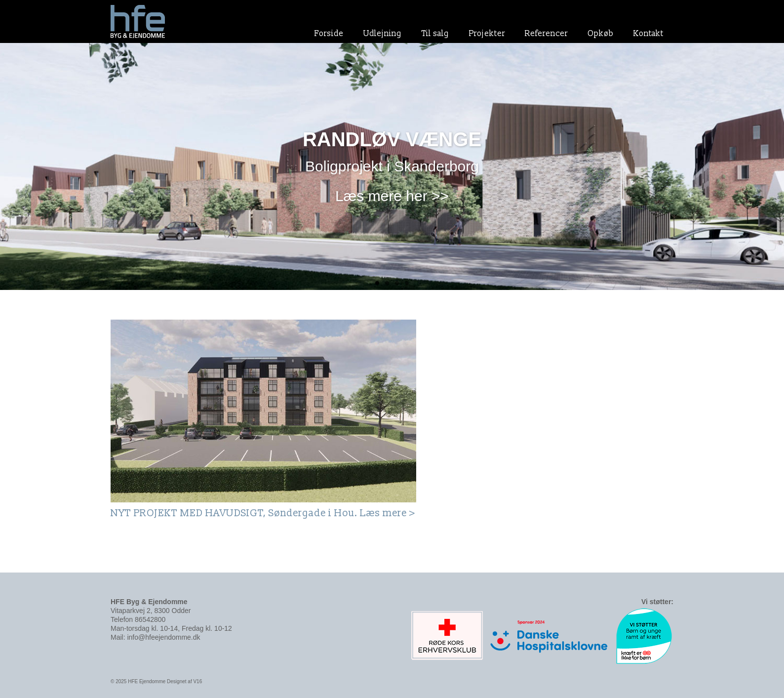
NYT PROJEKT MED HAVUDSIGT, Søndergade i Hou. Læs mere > (263, 513)
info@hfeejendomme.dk (163, 637)
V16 (197, 681)
